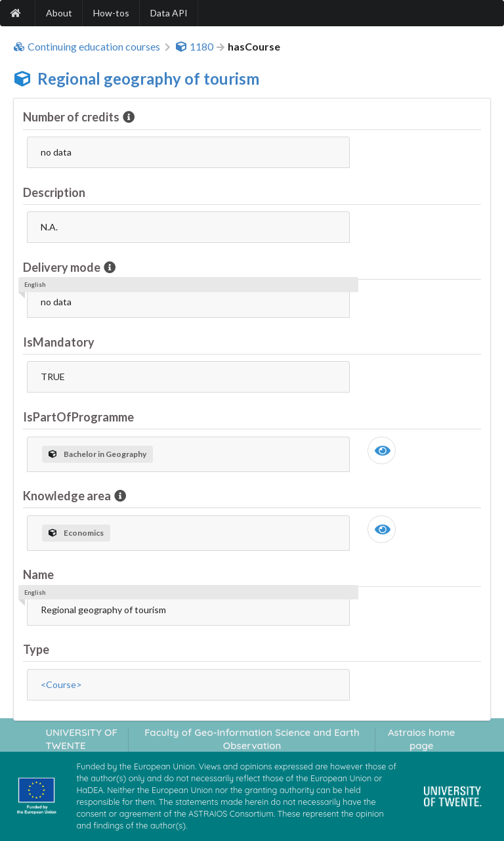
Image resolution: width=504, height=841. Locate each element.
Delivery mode (63, 267)
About (59, 13)
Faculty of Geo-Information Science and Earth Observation (252, 739)
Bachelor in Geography (97, 454)
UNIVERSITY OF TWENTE (81, 739)
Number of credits (72, 117)
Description (54, 192)
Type (36, 649)
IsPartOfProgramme (78, 417)
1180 (194, 47)
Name (38, 574)
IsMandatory (59, 342)
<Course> (61, 684)
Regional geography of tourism (148, 78)
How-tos (111, 13)
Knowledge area (68, 496)
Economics (76, 533)
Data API (169, 13)
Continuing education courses (87, 47)
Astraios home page (422, 739)
